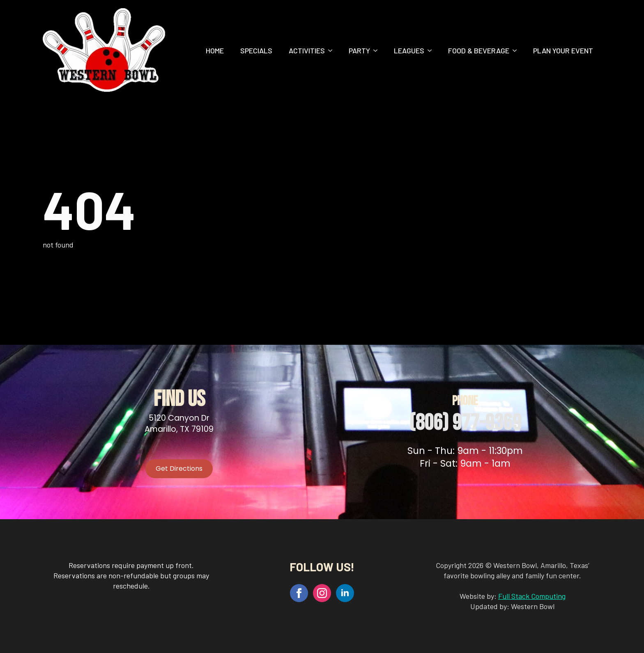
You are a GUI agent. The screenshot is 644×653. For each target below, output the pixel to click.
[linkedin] (345, 593)
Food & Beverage (479, 50)
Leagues (409, 50)
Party (359, 50)
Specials (256, 50)
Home (215, 50)
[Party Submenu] (378, 50)
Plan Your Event (563, 50)
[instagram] (322, 593)
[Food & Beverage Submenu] (517, 50)
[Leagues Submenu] (432, 50)
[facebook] (299, 593)
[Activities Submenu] (333, 50)
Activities (307, 50)
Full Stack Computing (532, 596)
